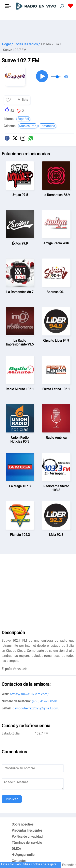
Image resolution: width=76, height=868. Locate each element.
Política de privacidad (27, 837)
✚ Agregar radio (23, 855)
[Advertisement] (38, 30)
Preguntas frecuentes (27, 830)
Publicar (12, 799)
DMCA (16, 849)
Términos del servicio (27, 843)
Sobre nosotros (23, 824)
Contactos (19, 861)
